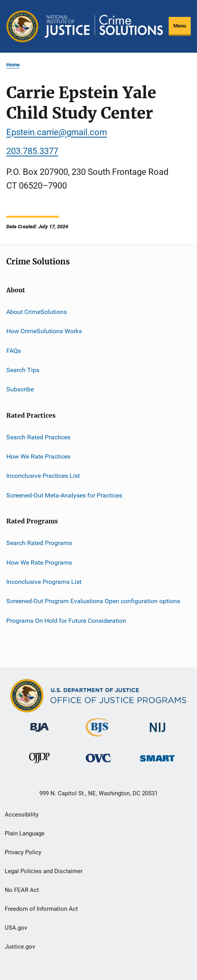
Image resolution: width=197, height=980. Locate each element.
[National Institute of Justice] (158, 733)
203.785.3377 (32, 151)
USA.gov (16, 928)
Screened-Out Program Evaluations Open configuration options (93, 601)
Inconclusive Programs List (44, 582)
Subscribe (20, 389)
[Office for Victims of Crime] (98, 764)
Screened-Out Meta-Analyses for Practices (64, 495)
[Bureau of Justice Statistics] (98, 738)
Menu (180, 26)
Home (13, 65)
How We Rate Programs (39, 562)
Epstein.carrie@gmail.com (57, 132)
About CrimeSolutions (37, 312)
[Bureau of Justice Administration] (40, 733)
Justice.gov (20, 947)
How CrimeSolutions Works (44, 331)
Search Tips (23, 370)
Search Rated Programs (39, 543)
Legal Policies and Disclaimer (44, 871)
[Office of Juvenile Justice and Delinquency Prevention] (39, 765)
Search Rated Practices (38, 437)
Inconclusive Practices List (43, 476)
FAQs (14, 350)
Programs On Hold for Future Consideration (66, 620)
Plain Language (25, 833)
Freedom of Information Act (41, 909)
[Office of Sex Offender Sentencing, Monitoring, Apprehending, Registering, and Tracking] (157, 763)
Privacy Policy (23, 852)
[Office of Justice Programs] (22, 26)
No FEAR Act (22, 890)
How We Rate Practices (38, 456)
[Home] (104, 26)
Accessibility (22, 815)
